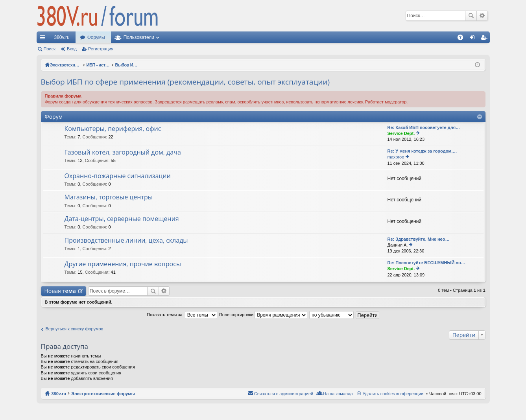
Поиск (471, 16)
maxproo (396, 157)
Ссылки (44, 39)
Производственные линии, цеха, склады (126, 241)
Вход (72, 49)
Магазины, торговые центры (109, 197)
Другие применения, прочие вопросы (123, 264)
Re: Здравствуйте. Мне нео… (419, 239)
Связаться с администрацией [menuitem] (284, 394)
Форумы (96, 37)
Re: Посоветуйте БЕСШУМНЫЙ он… (426, 263)
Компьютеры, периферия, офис (113, 129)
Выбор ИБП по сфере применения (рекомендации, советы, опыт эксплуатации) (185, 82)
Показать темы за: (182, 315)
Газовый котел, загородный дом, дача (123, 153)
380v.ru (62, 37)
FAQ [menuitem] (462, 39)
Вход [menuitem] (474, 39)
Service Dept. (401, 133)
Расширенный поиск (482, 16)
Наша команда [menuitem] (338, 394)
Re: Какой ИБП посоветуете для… (424, 127)
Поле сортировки (263, 315)
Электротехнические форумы (103, 394)
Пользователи (139, 37)
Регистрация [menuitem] (485, 39)
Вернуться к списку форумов (75, 329)
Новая (60, 291)
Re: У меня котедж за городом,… (422, 151)
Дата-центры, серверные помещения (122, 219)
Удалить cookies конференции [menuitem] (393, 394)
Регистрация (101, 49)
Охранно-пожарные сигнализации (118, 176)
